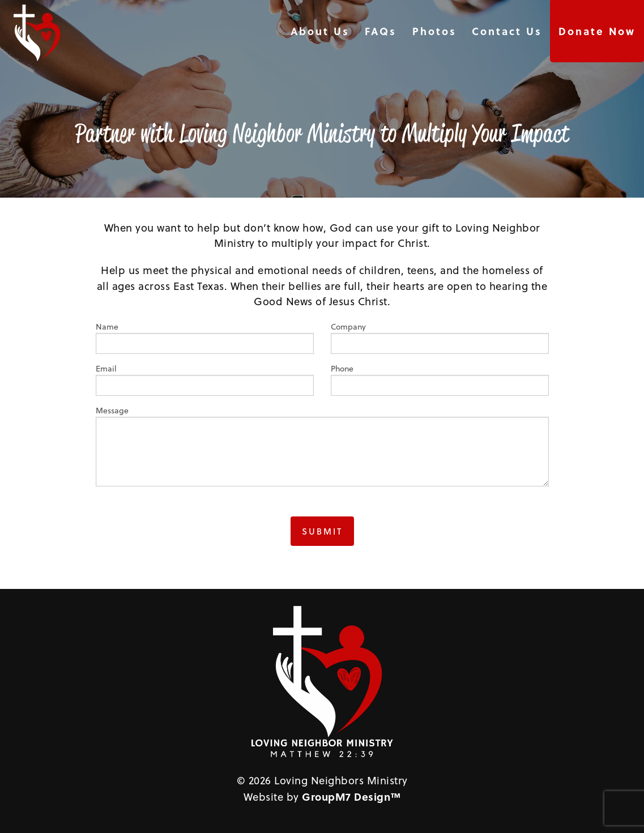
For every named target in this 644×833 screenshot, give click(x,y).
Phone (440, 379)
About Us (320, 31)
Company (440, 338)
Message (322, 446)
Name (205, 338)
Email (205, 379)
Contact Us (507, 31)
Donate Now (597, 31)
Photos (434, 31)
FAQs (381, 31)
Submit (322, 531)
